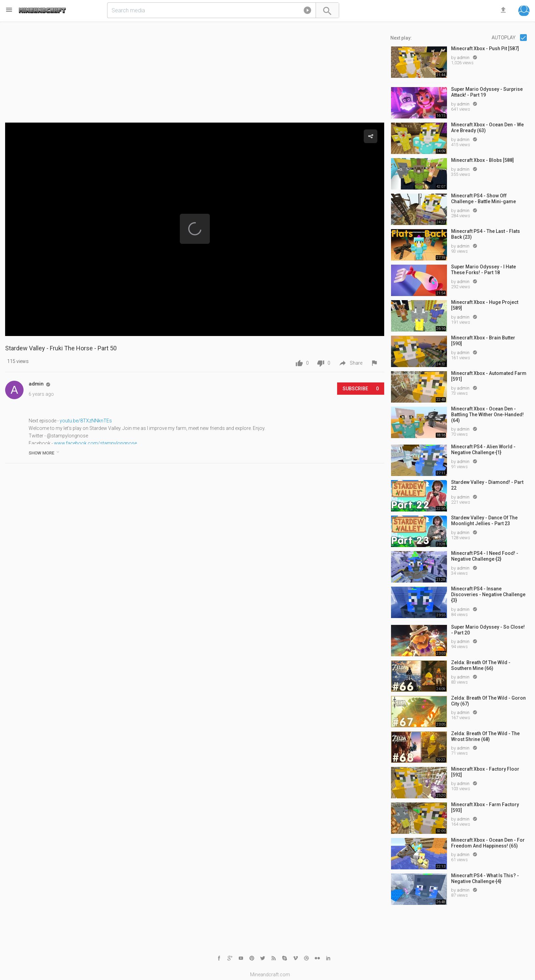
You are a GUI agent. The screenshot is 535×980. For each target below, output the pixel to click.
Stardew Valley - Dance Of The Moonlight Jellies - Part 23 (484, 521)
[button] (307, 12)
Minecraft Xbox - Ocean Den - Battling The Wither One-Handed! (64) (487, 415)
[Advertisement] (195, 75)
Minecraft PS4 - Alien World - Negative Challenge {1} (483, 450)
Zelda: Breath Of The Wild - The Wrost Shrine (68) (485, 736)
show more (45, 452)
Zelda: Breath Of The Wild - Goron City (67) (488, 701)
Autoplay (504, 38)
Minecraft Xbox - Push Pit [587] (485, 48)
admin (464, 58)
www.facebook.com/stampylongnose (95, 443)
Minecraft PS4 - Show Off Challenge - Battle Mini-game (483, 199)
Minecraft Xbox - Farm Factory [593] (485, 807)
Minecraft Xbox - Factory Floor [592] (485, 772)
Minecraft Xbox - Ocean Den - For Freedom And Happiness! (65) (488, 843)
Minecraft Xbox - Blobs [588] (482, 160)
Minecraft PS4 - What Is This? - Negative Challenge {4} (485, 878)
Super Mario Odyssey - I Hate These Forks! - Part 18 (483, 270)
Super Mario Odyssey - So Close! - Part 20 (488, 630)
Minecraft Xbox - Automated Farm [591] (489, 376)
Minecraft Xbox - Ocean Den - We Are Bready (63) (487, 128)
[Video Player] (195, 229)
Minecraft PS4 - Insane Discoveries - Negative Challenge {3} (488, 594)
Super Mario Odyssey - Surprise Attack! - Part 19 (487, 92)
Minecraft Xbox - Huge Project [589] (485, 305)
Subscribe (361, 389)
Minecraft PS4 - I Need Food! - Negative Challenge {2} (485, 556)
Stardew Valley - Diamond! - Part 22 (487, 485)
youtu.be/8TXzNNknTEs (86, 421)
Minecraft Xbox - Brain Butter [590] (483, 341)
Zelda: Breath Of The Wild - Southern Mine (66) (481, 665)
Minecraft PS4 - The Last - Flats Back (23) (486, 234)
